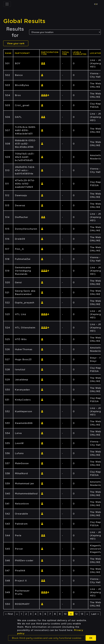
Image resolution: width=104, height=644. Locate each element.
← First (9, 614)
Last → (95, 614)
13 (82, 614)
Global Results (24, 21)
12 (76, 614)
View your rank (16, 43)
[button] (47, 638)
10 (65, 614)
